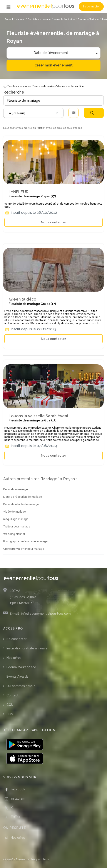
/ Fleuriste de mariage (38, 19)
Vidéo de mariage (15, 512)
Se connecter (91, 7)
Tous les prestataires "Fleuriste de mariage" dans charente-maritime (44, 86)
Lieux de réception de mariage (23, 497)
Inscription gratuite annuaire (27, 648)
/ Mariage (19, 19)
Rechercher (92, 113)
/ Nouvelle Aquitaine (63, 19)
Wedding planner (14, 534)
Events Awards (17, 677)
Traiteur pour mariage (17, 527)
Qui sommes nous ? (21, 686)
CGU (10, 705)
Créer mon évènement (54, 65)
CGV (10, 714)
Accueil (9, 19)
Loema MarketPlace (21, 667)
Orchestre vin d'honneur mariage (24, 549)
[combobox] (33, 113)
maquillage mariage (16, 519)
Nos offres (14, 658)
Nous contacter (53, 222)
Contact (13, 695)
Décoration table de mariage (21, 504)
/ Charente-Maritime (87, 19)
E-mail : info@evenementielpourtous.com (40, 614)
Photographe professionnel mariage (25, 541)
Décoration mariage (16, 489)
